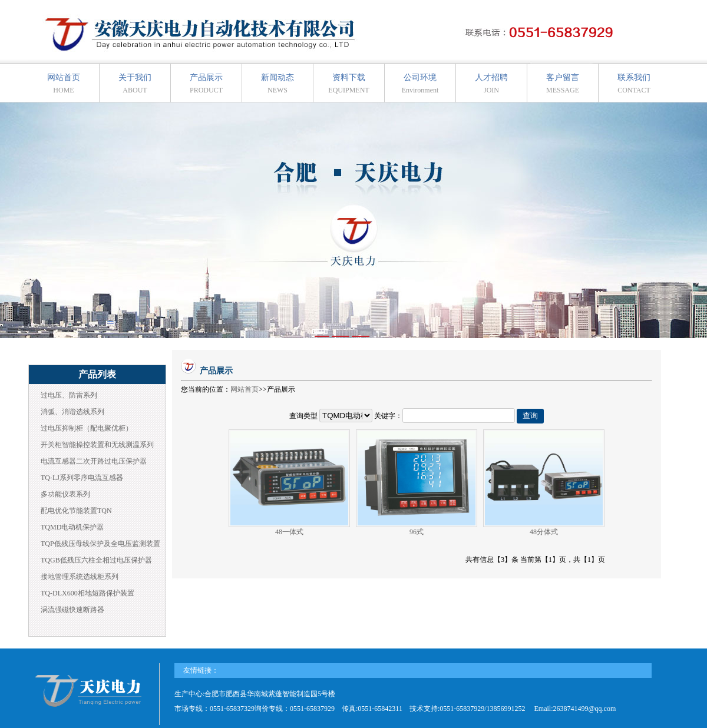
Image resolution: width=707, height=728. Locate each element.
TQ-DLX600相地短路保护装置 (87, 593)
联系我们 (634, 84)
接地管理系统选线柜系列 (80, 577)
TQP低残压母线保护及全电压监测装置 (100, 544)
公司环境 (420, 84)
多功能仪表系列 (65, 494)
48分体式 (544, 532)
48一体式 (289, 532)
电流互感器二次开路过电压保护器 (94, 461)
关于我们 (135, 84)
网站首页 (64, 84)
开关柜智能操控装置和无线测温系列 (97, 445)
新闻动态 (277, 84)
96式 (417, 532)
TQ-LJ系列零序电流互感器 (82, 478)
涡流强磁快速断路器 (72, 610)
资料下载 (348, 84)
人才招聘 (491, 84)
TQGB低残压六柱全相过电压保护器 (96, 560)
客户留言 (563, 84)
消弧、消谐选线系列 (72, 412)
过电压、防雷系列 (69, 395)
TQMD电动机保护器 (72, 527)
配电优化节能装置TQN (76, 511)
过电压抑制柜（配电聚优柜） (87, 428)
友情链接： (201, 670)
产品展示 (206, 84)
